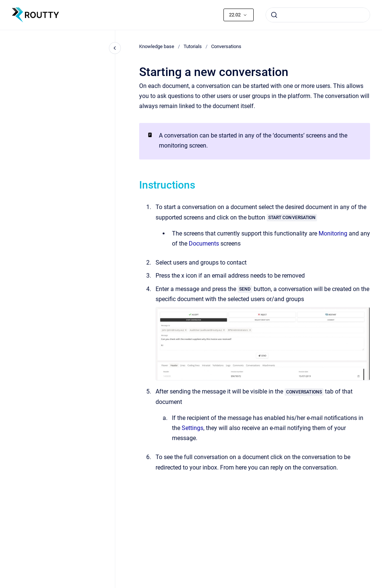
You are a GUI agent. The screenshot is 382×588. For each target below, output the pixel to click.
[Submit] (274, 15)
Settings (192, 428)
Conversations (226, 46)
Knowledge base (157, 46)
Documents (204, 244)
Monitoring (333, 233)
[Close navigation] (115, 48)
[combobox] (318, 15)
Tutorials (193, 46)
